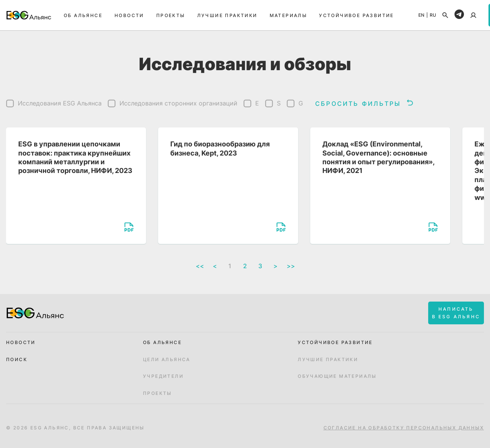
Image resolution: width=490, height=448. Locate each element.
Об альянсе (83, 15)
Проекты (171, 15)
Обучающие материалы (337, 376)
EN (421, 15)
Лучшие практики (227, 15)
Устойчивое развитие (357, 15)
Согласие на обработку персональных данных (404, 428)
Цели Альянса (167, 360)
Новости (129, 15)
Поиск (17, 360)
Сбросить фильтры (364, 103)
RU (433, 15)
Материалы (288, 15)
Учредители (163, 376)
